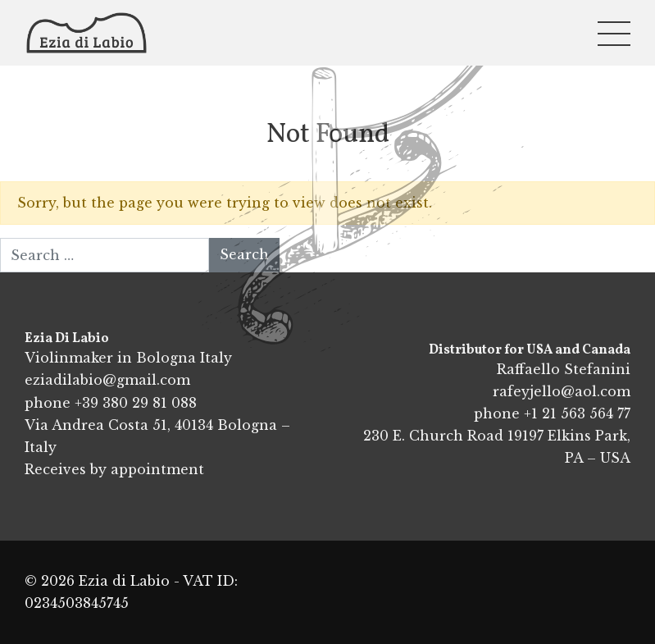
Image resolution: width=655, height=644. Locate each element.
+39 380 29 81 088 (136, 403)
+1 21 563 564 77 (577, 413)
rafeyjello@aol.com (562, 391)
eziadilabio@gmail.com (107, 380)
